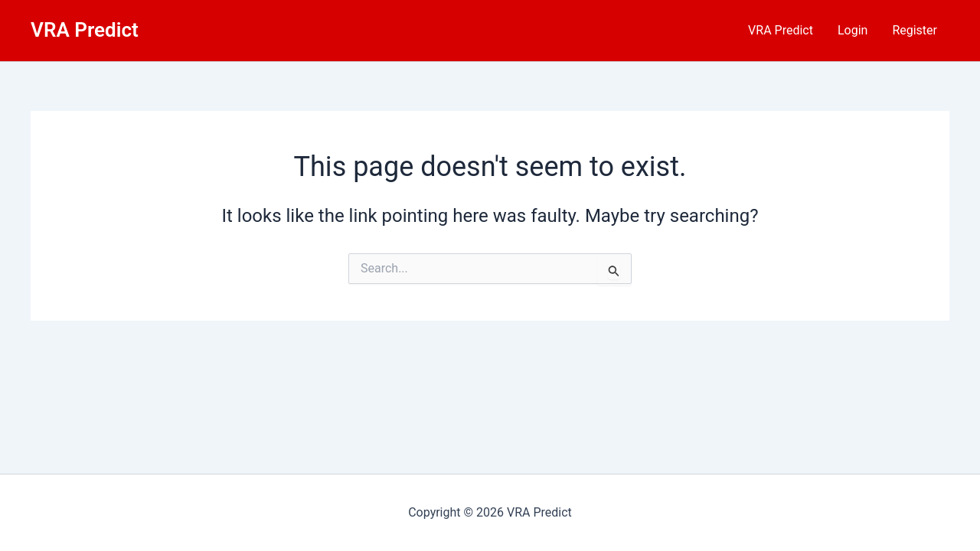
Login (853, 30)
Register (915, 30)
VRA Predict (85, 30)
